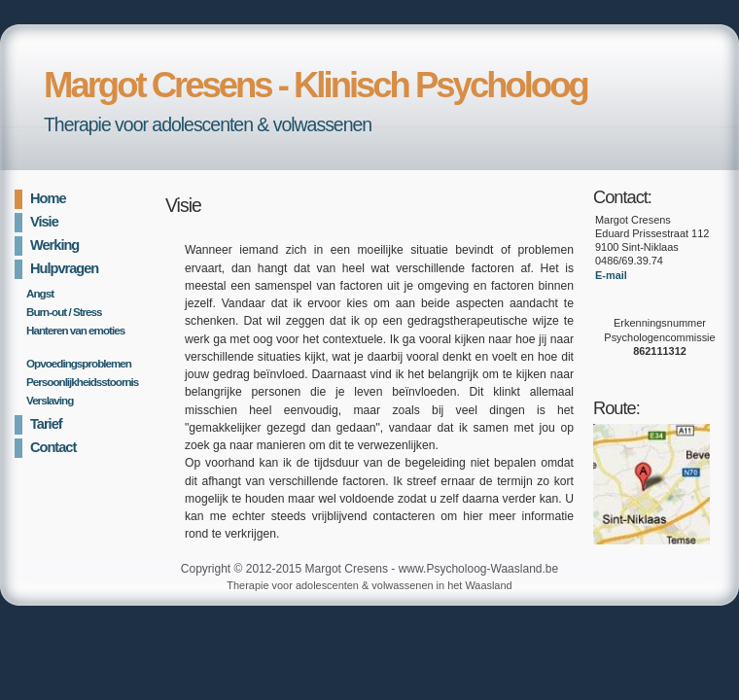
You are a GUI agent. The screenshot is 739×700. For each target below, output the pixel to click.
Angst (40, 293)
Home (48, 198)
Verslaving (50, 400)
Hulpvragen (64, 268)
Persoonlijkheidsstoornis (79, 382)
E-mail (611, 275)
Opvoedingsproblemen (79, 363)
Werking (54, 245)
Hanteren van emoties (75, 330)
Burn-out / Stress (64, 312)
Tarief (46, 424)
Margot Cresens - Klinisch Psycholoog (316, 85)
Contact (53, 447)
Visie (44, 222)
